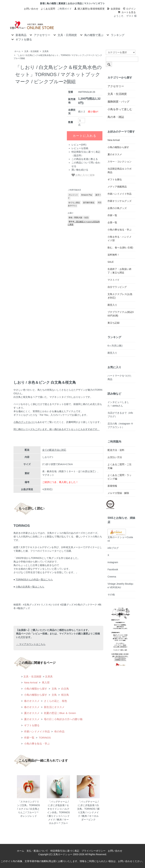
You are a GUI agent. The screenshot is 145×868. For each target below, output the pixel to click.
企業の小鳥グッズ (117, 208)
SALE (111, 262)
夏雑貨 (62, 3)
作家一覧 (29, 738)
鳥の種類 (51, 3)
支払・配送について (37, 851)
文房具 (45, 51)
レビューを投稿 (80, 148)
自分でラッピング (117, 287)
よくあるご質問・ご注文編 (120, 466)
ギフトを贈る (21, 39)
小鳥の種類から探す (35, 689)
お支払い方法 (115, 457)
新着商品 (19, 35)
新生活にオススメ (54, 707)
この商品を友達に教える (85, 159)
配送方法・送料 (116, 450)
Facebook (113, 569)
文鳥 (54, 689)
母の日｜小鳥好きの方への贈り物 (63, 719)
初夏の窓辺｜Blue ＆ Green (60, 713)
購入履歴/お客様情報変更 (89, 9)
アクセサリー (40, 35)
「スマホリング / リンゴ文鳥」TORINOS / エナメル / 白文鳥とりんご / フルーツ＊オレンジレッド (29, 809)
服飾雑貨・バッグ (118, 102)
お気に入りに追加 (83, 175)
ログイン (129, 9)
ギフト (101, 3)
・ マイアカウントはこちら (31, 644)
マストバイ (90, 3)
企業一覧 (112, 222)
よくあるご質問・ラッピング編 (120, 477)
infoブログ (113, 548)
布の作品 (59, 731)
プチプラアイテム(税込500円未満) (121, 314)
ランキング (115, 35)
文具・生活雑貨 (31, 51)
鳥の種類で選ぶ (91, 35)
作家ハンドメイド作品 (37, 731)
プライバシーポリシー (94, 851)
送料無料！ (114, 255)
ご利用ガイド (64, 9)
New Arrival (30, 682)
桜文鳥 (65, 695)
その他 (111, 595)
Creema (112, 577)
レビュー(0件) (79, 145)
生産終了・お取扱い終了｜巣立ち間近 (120, 271)
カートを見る (127, 12)
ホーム (17, 51)
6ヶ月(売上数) (115, 346)
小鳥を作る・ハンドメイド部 (120, 239)
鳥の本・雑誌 (116, 117)
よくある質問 (48, 9)
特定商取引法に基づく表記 (65, 851)
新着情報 (112, 486)
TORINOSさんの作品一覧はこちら (34, 580)
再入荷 (45, 682)
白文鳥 (65, 689)
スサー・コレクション (120, 162)
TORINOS (44, 738)
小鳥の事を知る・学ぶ (37, 744)
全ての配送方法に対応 (54, 450)
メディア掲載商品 (117, 187)
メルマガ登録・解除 (118, 493)
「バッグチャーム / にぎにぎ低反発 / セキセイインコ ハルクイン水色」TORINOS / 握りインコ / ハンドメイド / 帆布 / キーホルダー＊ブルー (58, 812)
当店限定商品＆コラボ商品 (120, 171)
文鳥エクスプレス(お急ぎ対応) (120, 296)
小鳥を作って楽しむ (120, 109)
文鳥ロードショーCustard (120, 536)
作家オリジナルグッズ (120, 201)
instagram (113, 562)
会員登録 (114, 9)
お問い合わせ (31, 9)
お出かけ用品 (75, 3)
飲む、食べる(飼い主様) (120, 248)
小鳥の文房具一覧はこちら (30, 587)
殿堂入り (112, 305)
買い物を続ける (80, 170)
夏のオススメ (31, 713)
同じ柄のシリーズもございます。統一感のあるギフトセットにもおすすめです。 (57, 429)
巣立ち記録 (114, 323)
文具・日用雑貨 (65, 35)
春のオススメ (31, 701)
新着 (42, 3)
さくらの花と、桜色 (55, 701)
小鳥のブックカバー (24, 422)
